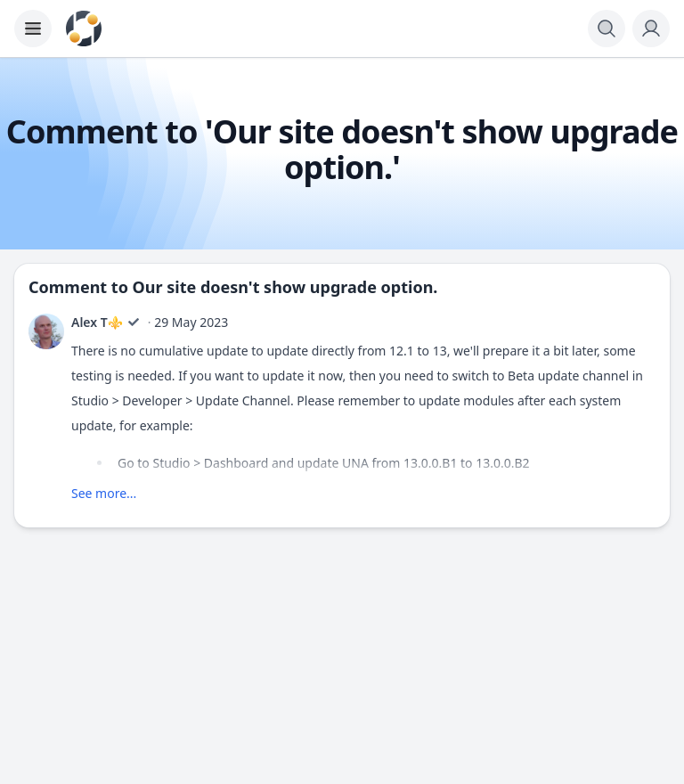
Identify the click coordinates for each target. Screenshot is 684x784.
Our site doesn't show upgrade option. (285, 287)
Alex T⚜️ (97, 322)
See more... (104, 493)
